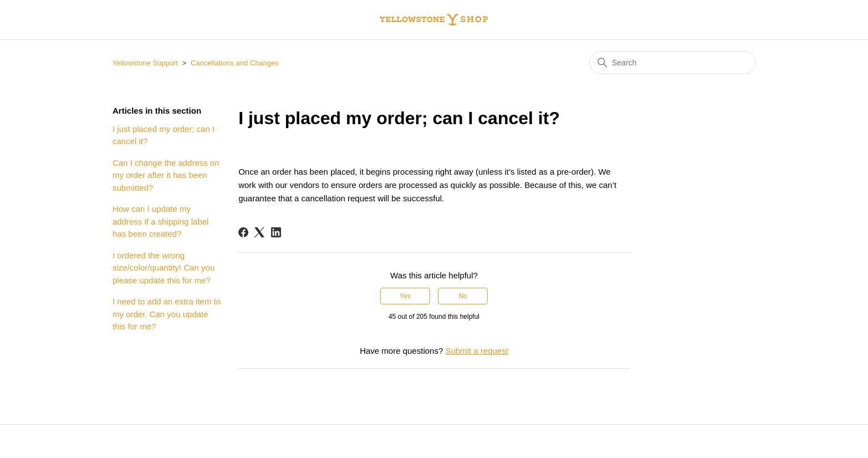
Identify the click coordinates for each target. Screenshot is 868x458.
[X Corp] (259, 232)
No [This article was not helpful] (463, 296)
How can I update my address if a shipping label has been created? (160, 221)
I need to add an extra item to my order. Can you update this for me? (167, 314)
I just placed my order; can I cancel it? (164, 135)
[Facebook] (243, 232)
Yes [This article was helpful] (405, 296)
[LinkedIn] (276, 232)
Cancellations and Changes (235, 63)
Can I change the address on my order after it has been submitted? (166, 175)
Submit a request (476, 351)
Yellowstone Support (145, 63)
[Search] (672, 63)
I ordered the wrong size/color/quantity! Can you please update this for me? (164, 268)
